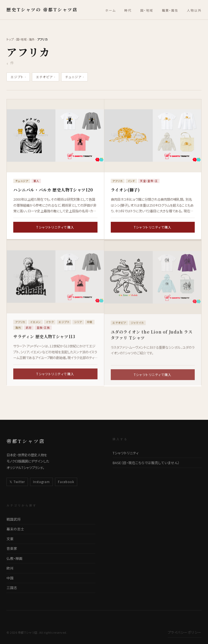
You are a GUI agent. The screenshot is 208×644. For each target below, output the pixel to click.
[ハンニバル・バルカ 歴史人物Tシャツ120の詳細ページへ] (55, 136)
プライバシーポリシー (185, 632)
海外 (32, 39)
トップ (10, 39)
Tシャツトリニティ (126, 453)
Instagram (41, 482)
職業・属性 (170, 10)
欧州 (10, 568)
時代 (128, 10)
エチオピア (45, 77)
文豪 (10, 539)
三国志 (12, 588)
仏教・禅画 (14, 558)
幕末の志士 (15, 529)
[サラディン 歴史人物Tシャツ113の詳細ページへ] (55, 280)
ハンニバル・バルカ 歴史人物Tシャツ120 (53, 190)
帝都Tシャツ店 (26, 441)
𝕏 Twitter (17, 482)
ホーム (110, 10)
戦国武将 (14, 519)
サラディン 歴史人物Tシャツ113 (44, 340)
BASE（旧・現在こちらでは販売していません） (146, 463)
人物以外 (194, 10)
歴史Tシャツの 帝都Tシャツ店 (42, 10)
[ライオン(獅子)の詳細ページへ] (153, 136)
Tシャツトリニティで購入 (55, 227)
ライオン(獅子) (125, 190)
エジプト (18, 77)
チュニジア (75, 77)
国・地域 (147, 10)
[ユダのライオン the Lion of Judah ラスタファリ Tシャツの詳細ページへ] (153, 281)
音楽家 (12, 548)
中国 (10, 578)
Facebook (66, 482)
